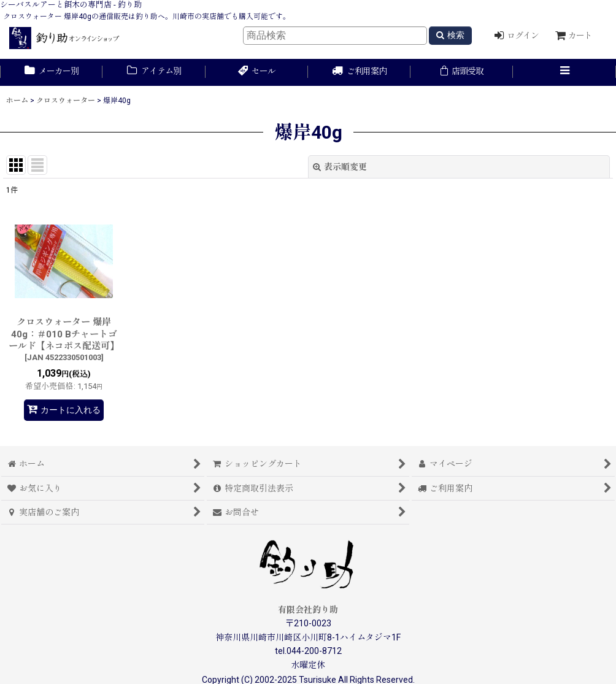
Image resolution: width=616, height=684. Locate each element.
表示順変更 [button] (340, 167)
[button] (564, 72)
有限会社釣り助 (308, 610)
